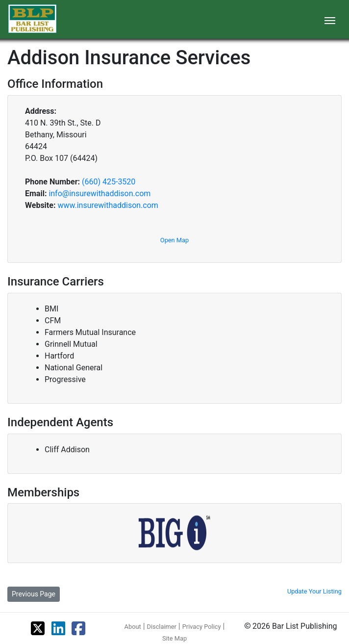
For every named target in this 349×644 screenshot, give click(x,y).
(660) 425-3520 (109, 182)
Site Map (174, 638)
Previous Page (34, 594)
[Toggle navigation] (330, 20)
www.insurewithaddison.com (108, 205)
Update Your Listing (314, 591)
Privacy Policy (202, 627)
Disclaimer (162, 627)
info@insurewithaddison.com (100, 193)
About (133, 627)
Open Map (174, 240)
